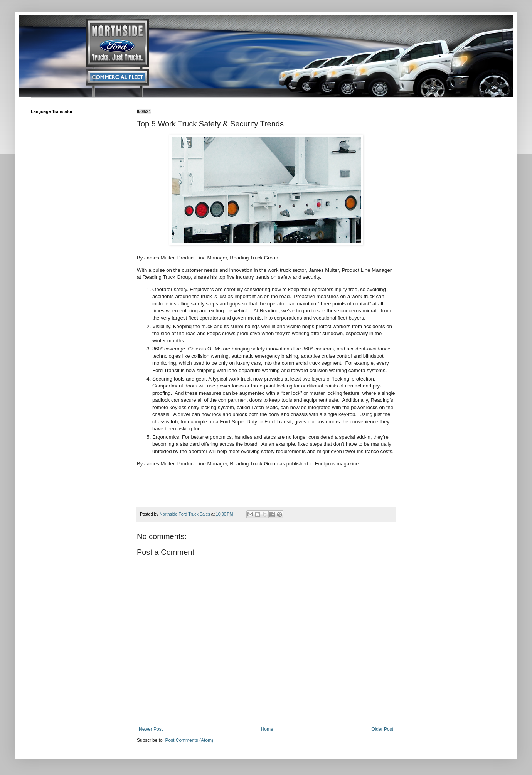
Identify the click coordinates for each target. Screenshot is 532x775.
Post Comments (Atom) (189, 740)
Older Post (382, 729)
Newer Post (151, 729)
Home (267, 729)
